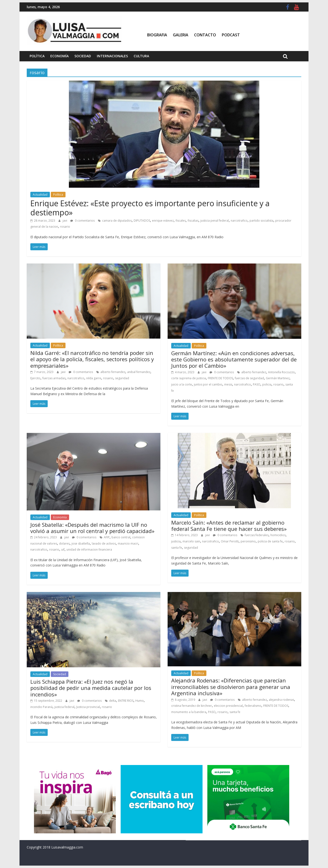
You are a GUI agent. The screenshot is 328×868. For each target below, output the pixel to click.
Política (37, 56)
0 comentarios (82, 221)
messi (228, 384)
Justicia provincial (88, 707)
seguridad (122, 378)
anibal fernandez (139, 372)
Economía (59, 56)
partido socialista (261, 221)
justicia (176, 541)
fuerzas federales (257, 535)
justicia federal (64, 707)
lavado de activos (104, 543)
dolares (64, 543)
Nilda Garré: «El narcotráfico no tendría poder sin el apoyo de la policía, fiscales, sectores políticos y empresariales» (92, 359)
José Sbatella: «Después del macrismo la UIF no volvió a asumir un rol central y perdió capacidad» (92, 528)
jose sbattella (81, 543)
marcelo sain (191, 541)
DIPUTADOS (142, 221)
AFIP (107, 537)
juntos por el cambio (208, 384)
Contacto (205, 35)
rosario (65, 227)
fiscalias (193, 221)
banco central (121, 537)
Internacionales (112, 56)
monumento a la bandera (189, 712)
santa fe (177, 548)
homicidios (278, 535)
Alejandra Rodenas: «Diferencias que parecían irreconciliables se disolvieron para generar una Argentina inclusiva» (231, 687)
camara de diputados (117, 221)
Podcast (231, 35)
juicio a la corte (182, 384)
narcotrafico (239, 221)
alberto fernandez (113, 372)
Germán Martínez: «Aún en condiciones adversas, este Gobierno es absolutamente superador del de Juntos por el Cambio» (234, 359)
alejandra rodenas (281, 700)
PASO (257, 384)
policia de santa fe (270, 541)
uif (63, 550)
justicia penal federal (215, 221)
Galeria (181, 35)
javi (65, 221)
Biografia (157, 35)
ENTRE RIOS (126, 701)
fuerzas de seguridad (249, 378)
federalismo (253, 706)
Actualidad (40, 195)
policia (267, 384)
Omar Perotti (230, 541)
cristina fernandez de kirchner (192, 706)
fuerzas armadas (54, 378)
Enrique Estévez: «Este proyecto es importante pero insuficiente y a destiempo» (150, 208)
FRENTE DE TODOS (220, 378)
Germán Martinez (278, 378)
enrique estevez (163, 221)
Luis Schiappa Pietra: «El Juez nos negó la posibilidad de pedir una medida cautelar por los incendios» (91, 688)
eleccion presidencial (228, 706)
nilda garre (94, 378)
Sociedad (83, 56)
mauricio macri (128, 543)
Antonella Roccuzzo (281, 372)
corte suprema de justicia (189, 378)
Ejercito (35, 378)
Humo (140, 701)
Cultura (141, 56)
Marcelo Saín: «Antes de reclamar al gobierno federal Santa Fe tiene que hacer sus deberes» (229, 526)
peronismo (248, 541)
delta (113, 701)
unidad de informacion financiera (89, 550)
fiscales (181, 221)
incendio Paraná (41, 707)
